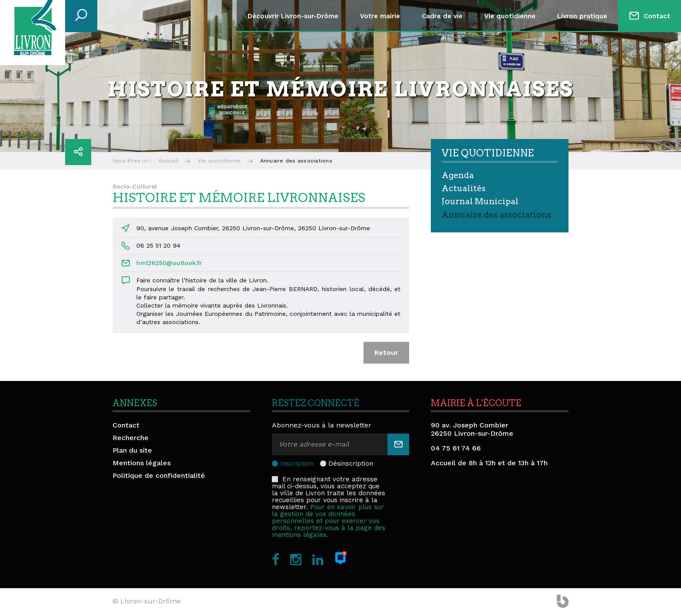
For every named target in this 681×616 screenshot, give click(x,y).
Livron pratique (582, 16)
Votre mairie (380, 16)
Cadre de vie (442, 16)
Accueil (169, 161)
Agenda (458, 175)
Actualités (464, 188)
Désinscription (351, 464)
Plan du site (132, 450)
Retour (386, 353)
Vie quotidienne (510, 16)
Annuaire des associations (496, 215)
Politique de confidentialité (159, 475)
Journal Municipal (480, 201)
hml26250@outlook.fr (169, 263)
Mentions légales (142, 463)
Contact (657, 16)
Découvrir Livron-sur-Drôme (293, 16)
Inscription (297, 464)
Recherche (131, 438)
